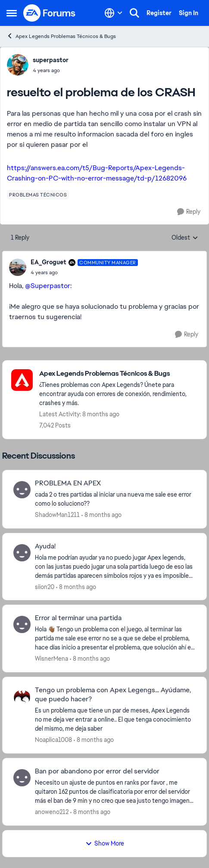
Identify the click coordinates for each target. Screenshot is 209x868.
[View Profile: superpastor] (18, 65)
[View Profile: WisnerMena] (22, 624)
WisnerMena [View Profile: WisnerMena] (51, 659)
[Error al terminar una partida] (115, 638)
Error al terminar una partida (78, 618)
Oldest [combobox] (185, 238)
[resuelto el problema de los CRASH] (84, 272)
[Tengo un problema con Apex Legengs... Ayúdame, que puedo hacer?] (115, 720)
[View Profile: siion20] (22, 553)
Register (159, 13)
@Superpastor (48, 286)
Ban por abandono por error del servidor (97, 771)
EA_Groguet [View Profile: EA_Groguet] (48, 262)
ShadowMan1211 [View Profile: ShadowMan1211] (57, 515)
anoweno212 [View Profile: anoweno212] (52, 812)
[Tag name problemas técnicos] (38, 195)
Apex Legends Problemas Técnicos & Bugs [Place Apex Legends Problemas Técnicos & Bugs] (61, 36)
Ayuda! (45, 546)
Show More (105, 843)
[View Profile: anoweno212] (22, 778)
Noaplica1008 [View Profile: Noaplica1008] (53, 740)
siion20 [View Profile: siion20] (45, 586)
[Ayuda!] (115, 566)
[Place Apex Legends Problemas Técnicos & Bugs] (119, 374)
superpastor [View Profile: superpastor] (51, 60)
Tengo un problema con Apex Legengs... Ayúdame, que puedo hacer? (113, 695)
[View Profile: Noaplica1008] (22, 697)
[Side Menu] (12, 13)
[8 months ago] (101, 515)
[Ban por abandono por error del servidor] (115, 792)
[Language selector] (114, 13)
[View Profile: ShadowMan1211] (22, 490)
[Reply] (189, 212)
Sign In (189, 13)
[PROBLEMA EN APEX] (115, 499)
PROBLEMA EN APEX (68, 483)
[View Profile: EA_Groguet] (18, 267)
